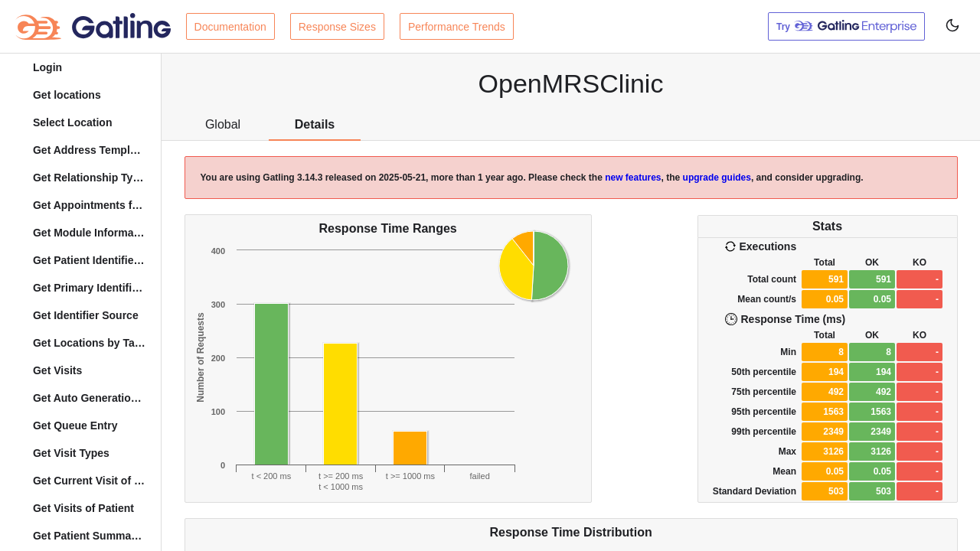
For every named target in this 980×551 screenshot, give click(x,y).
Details (315, 124)
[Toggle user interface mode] (952, 26)
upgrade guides (717, 178)
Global (223, 124)
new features (633, 178)
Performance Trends (457, 27)
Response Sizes (337, 27)
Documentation (230, 27)
